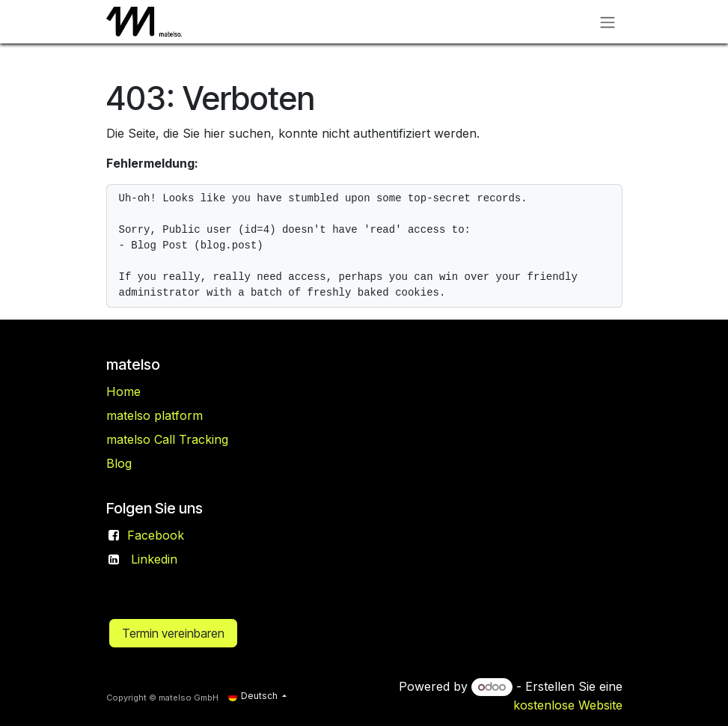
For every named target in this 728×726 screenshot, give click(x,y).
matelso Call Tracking (167, 439)
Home (123, 391)
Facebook (156, 535)
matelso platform (155, 415)
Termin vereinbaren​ (173, 633)
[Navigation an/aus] (608, 22)
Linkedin (154, 559)
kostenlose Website (568, 705)
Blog (119, 463)
